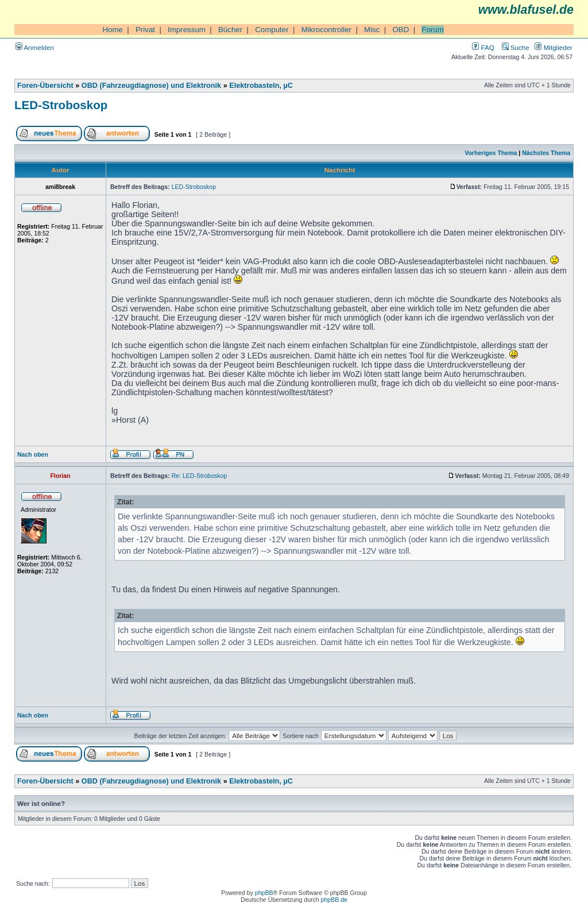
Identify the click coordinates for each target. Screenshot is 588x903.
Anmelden (35, 47)
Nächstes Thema (546, 153)
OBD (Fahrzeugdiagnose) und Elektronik (151, 86)
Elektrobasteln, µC (261, 86)
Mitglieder (554, 47)
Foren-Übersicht (45, 86)
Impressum (187, 30)
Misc (372, 30)
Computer (272, 30)
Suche (516, 47)
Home (113, 30)
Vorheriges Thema (491, 153)
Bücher (230, 30)
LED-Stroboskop (61, 105)
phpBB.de (334, 900)
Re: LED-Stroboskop (200, 476)
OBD (401, 30)
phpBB (264, 893)
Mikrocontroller (326, 30)
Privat (145, 30)
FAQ (483, 47)
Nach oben (33, 454)
